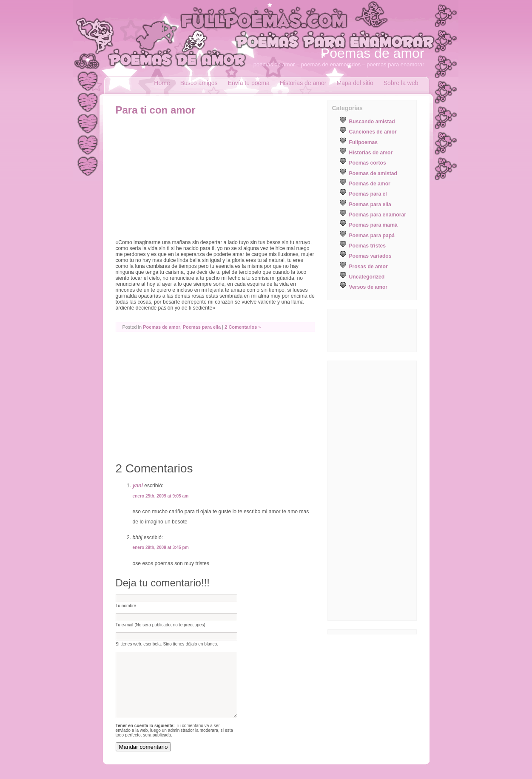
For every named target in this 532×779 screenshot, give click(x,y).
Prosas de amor (368, 267)
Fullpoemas (364, 142)
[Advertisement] (187, 180)
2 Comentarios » (243, 327)
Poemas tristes (368, 246)
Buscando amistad (372, 122)
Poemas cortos (368, 163)
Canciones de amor (373, 132)
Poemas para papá (372, 236)
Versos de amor (368, 287)
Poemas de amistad (373, 173)
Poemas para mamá (373, 225)
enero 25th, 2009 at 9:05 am (161, 496)
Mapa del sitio (355, 83)
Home (162, 83)
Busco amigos (199, 83)
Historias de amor (303, 83)
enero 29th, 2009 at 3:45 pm (161, 547)
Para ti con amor (156, 110)
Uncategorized (367, 277)
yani (138, 486)
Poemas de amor (373, 53)
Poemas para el (368, 194)
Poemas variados (370, 256)
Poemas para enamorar (378, 215)
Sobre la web (401, 83)
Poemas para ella (202, 327)
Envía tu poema (249, 83)
